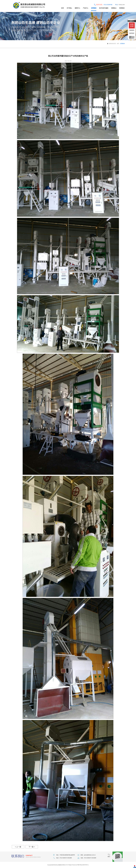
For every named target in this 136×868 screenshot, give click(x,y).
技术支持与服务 (104, 8)
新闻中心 (77, 8)
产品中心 (86, 8)
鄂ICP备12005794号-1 (83, 865)
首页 (63, 8)
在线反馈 (132, 25)
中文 (116, 5)
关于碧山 (69, 8)
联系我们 (122, 8)
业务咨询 (132, 30)
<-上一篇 (18, 847)
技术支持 (132, 33)
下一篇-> (32, 847)
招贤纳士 (114, 8)
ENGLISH (122, 5)
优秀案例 (94, 8)
